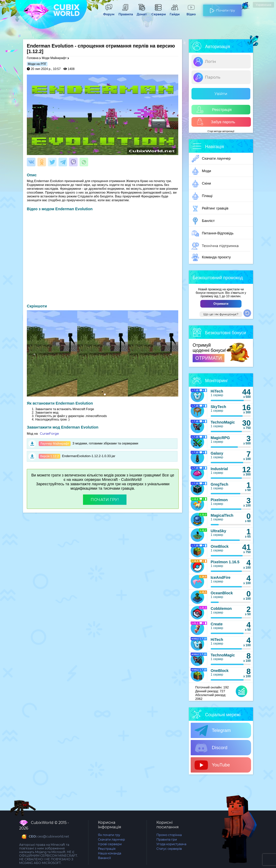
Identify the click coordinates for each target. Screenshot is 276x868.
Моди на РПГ (37, 64)
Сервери (158, 12)
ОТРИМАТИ (209, 358)
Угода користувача (171, 844)
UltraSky (218, 531)
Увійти (221, 94)
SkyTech (218, 407)
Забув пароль (216, 122)
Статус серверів (169, 849)
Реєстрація (214, 110)
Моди (201, 171)
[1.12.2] (35, 51)
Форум (109, 12)
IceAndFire (221, 577)
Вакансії (104, 858)
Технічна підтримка (215, 246)
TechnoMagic (223, 422)
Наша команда (110, 853)
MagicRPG (220, 438)
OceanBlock (222, 593)
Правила (125, 12)
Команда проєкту (211, 257)
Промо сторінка (169, 835)
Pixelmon (219, 500)
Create (217, 624)
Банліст (203, 221)
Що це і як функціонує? (221, 314)
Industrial (219, 469)
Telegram (213, 731)
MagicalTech (222, 515)
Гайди (175, 12)
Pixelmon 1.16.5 (225, 562)
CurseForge (49, 434)
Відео (191, 12)
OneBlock (220, 546)
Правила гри (167, 840)
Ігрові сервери (110, 844)
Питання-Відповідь (213, 233)
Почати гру (222, 9)
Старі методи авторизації (221, 131)
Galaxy (217, 453)
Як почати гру (109, 835)
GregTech (219, 484)
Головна (33, 58)
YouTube (212, 765)
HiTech (217, 391)
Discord (211, 748)
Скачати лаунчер (211, 159)
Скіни (201, 184)
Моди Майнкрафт (54, 58)
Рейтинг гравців (210, 209)
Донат (142, 12)
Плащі (202, 196)
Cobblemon (221, 609)
